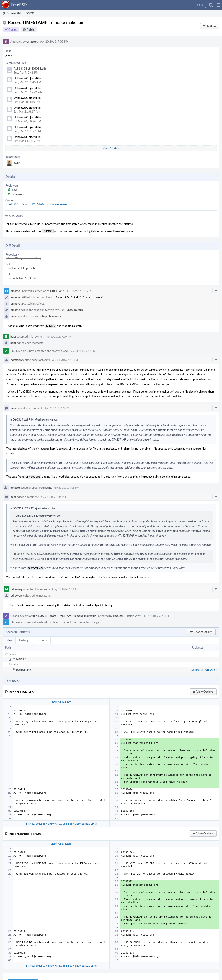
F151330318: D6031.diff (30, 69)
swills (17, 163)
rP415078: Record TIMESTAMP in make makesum (38, 204)
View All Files (111, 148)
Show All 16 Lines (61, 701)
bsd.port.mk (24, 669)
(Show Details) (75, 310)
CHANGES (20, 658)
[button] (218, 5)
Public (31, 30)
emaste (31, 41)
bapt (15, 190)
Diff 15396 (57, 291)
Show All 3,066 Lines (60, 823)
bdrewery (18, 194)
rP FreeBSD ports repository (24, 258)
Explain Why (133, 615)
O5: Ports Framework (204, 669)
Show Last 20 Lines (86, 823)
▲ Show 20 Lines (35, 823)
